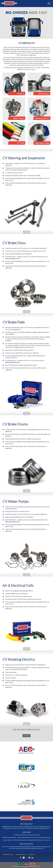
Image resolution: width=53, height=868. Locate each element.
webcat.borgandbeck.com (12, 259)
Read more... (47, 828)
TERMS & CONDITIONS (21, 854)
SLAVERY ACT (32, 854)
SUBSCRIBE (26, 736)
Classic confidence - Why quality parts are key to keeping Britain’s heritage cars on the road (26, 840)
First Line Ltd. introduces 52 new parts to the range (27, 835)
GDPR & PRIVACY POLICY (8, 854)
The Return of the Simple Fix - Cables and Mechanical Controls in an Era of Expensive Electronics (26, 837)
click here (20, 69)
